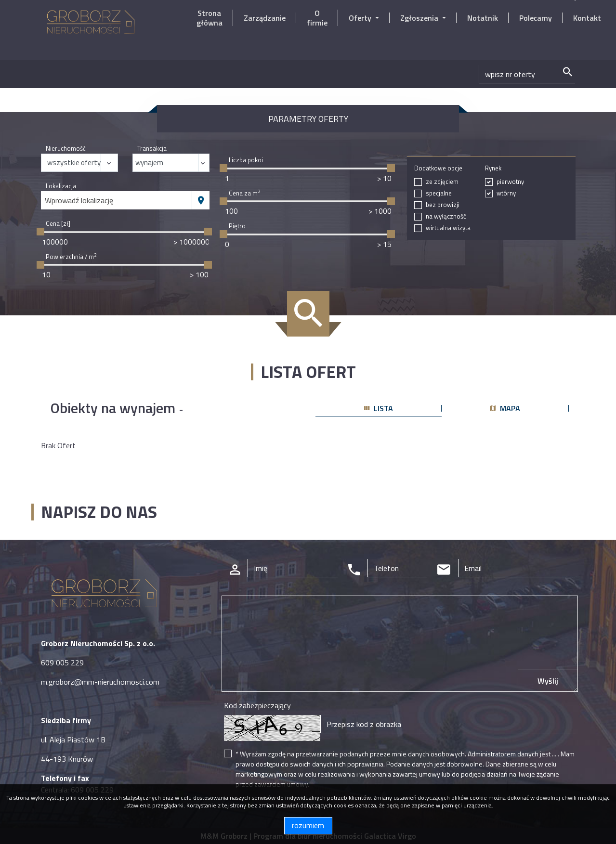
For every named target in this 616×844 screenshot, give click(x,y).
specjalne (439, 193)
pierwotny (510, 182)
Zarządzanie (265, 18)
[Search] (527, 74)
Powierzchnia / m (71, 257)
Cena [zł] (58, 224)
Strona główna (210, 18)
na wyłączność (446, 216)
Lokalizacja (61, 186)
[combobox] (117, 200)
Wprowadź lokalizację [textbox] (79, 200)
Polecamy (536, 18)
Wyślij (548, 681)
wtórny (506, 193)
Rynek (493, 168)
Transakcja (152, 149)
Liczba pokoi (246, 160)
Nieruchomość (66, 149)
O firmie (317, 18)
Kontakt (587, 18)
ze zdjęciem (442, 182)
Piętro (237, 226)
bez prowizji (443, 205)
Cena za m (244, 193)
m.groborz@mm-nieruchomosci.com (100, 682)
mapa (505, 408)
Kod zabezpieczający (257, 705)
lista (379, 408)
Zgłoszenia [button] (420, 18)
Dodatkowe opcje (438, 168)
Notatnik (483, 18)
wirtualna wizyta (448, 228)
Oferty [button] (361, 18)
